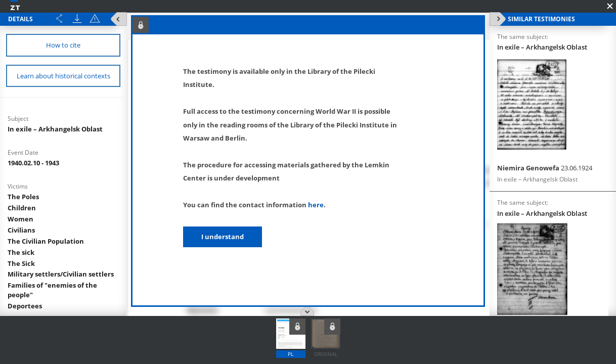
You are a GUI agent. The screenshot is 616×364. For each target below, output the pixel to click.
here (316, 205)
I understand (223, 237)
